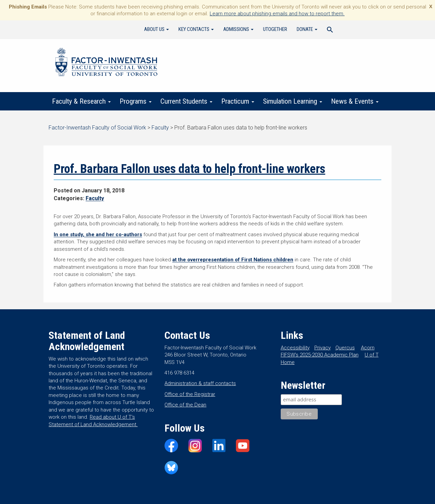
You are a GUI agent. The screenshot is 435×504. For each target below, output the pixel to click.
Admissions (238, 29)
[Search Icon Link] (330, 31)
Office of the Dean (185, 405)
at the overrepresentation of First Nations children (233, 260)
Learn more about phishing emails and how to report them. (277, 14)
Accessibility (295, 348)
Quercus (345, 348)
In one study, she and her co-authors (98, 234)
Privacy (323, 348)
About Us (156, 29)
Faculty (95, 198)
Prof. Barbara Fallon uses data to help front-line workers (189, 169)
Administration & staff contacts (200, 383)
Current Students (186, 101)
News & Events (355, 101)
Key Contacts (196, 29)
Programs (136, 101)
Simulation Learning (293, 101)
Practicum (238, 101)
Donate (307, 29)
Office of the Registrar (190, 394)
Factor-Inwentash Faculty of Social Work (106, 63)
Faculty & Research (81, 101)
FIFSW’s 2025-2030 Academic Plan (320, 355)
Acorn (368, 348)
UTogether (275, 29)
